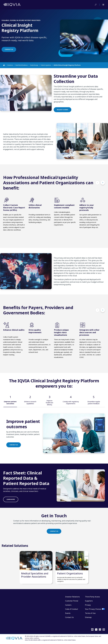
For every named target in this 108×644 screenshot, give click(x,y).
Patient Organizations (70, 573)
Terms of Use (90, 613)
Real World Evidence (22, 65)
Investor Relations (72, 597)
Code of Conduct (72, 609)
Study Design (34, 65)
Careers (68, 605)
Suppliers (89, 601)
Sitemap (88, 617)
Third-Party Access (92, 597)
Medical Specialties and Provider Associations (35, 575)
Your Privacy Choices (93, 609)
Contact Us (69, 617)
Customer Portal (72, 601)
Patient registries (46, 65)
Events (68, 613)
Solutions (10, 65)
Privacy (88, 605)
